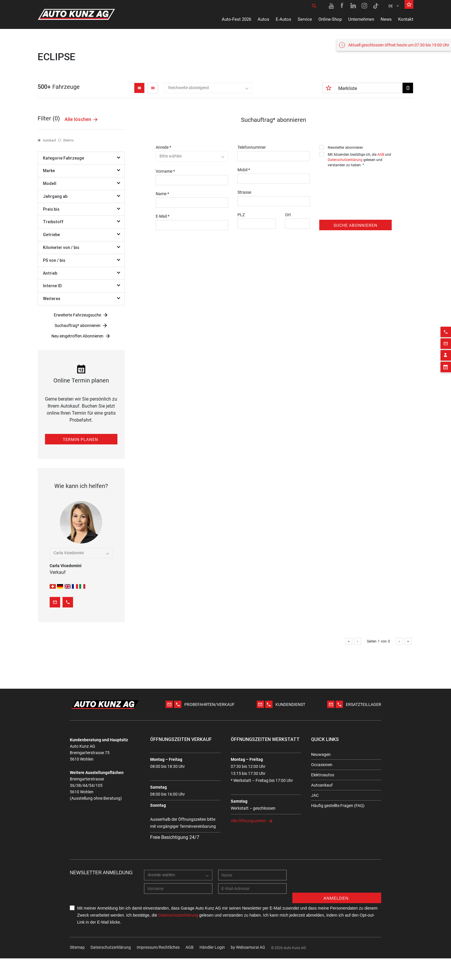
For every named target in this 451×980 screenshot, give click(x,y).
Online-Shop (330, 19)
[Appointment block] (446, 356)
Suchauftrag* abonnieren (78, 325)
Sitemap (77, 947)
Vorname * (165, 171)
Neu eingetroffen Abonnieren (77, 336)
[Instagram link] (365, 6)
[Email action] (446, 332)
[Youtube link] (331, 6)
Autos (263, 19)
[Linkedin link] (353, 6)
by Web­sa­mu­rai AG (248, 947)
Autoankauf (322, 785)
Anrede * (163, 147)
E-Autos (283, 19)
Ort (288, 215)
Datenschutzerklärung (345, 160)
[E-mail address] (252, 889)
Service (305, 19)
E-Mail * (163, 216)
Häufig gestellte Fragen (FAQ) (338, 806)
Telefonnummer (252, 147)
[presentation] (364, 181)
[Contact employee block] (446, 344)
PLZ (241, 215)
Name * (162, 194)
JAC (315, 795)
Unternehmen (361, 19)
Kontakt (406, 19)
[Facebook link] (342, 6)
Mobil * (244, 170)
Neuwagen (321, 754)
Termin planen (80, 439)
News (386, 19)
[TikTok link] (376, 6)
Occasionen (322, 765)
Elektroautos (323, 775)
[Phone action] (446, 321)
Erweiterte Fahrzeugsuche (77, 315)
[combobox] (208, 88)
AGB (381, 155)
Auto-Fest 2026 (236, 19)
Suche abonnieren (355, 225)
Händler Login (212, 947)
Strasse (244, 192)
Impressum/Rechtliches (158, 947)
